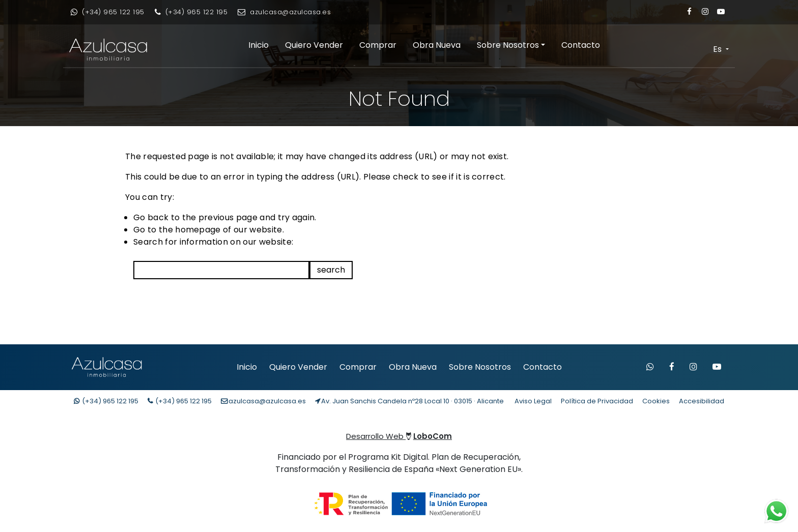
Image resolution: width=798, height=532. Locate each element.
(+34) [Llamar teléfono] (180, 401)
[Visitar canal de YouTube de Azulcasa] (717, 367)
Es (718, 49)
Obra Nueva (437, 45)
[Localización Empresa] (409, 401)
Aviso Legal (533, 401)
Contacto (581, 45)
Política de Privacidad (597, 401)
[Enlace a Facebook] (689, 11)
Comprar (378, 45)
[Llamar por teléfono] (191, 12)
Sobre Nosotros (508, 45)
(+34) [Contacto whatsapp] (106, 401)
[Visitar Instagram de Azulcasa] (693, 367)
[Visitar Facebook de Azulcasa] (672, 367)
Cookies (656, 401)
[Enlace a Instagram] (705, 11)
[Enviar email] (284, 12)
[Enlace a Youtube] (721, 11)
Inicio (259, 45)
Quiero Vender (314, 45)
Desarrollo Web (399, 436)
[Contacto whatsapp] (108, 12)
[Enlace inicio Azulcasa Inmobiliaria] (102, 50)
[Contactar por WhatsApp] (650, 367)
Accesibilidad (702, 401)
